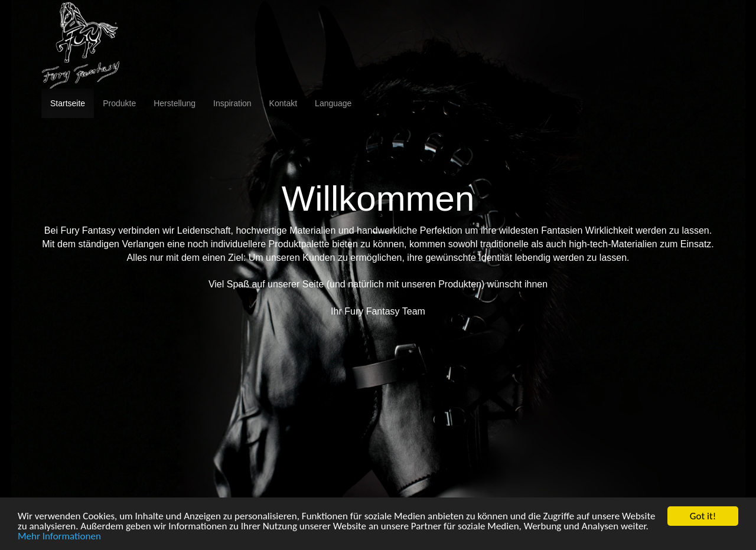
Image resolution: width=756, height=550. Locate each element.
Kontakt (283, 103)
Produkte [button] (119, 103)
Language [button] (333, 103)
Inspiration (232, 103)
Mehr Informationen (59, 537)
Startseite (68, 103)
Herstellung (175, 103)
